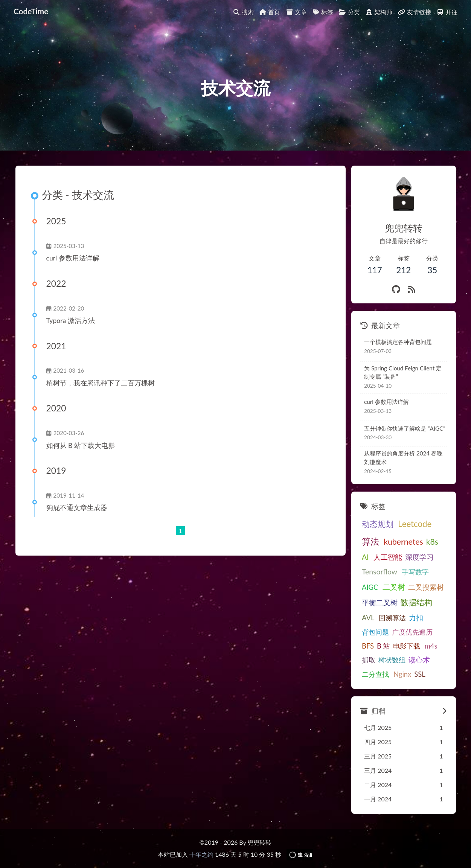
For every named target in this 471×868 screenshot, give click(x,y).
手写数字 (415, 572)
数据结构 (416, 602)
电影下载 (407, 646)
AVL (368, 618)
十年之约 (201, 854)
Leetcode (415, 524)
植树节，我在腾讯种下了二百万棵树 (101, 383)
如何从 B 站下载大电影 (81, 445)
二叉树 (394, 587)
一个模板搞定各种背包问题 (398, 342)
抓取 (369, 660)
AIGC (370, 587)
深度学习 (419, 557)
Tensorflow (380, 572)
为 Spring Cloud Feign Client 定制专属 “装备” (403, 372)
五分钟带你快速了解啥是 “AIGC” (405, 428)
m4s (431, 646)
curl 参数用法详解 (73, 258)
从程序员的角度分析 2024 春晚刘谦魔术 (403, 458)
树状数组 (392, 660)
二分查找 (375, 674)
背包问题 (375, 632)
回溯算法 (392, 618)
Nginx (402, 674)
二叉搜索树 (426, 587)
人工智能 (388, 557)
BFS (368, 646)
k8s (432, 542)
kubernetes (403, 542)
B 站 (383, 646)
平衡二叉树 (380, 602)
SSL (420, 674)
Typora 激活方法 (71, 321)
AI (365, 557)
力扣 (416, 617)
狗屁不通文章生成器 (77, 508)
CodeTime (31, 11)
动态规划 (378, 524)
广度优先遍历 (412, 632)
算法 (370, 541)
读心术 (419, 660)
